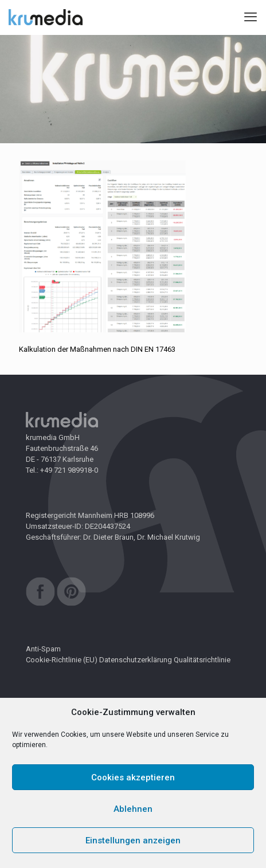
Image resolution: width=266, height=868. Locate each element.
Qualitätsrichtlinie (202, 660)
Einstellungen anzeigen (133, 840)
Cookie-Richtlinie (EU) (62, 660)
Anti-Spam (43, 649)
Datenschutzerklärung (136, 660)
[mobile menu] (251, 17)
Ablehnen (133, 809)
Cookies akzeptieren (133, 777)
